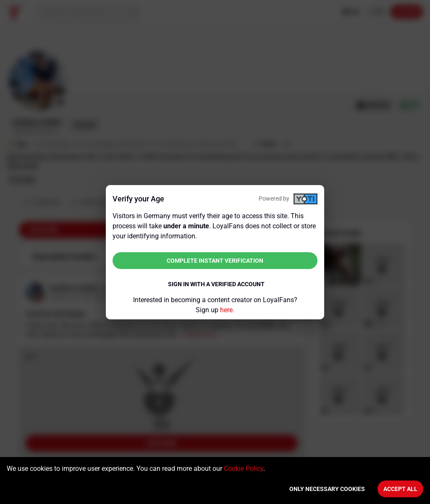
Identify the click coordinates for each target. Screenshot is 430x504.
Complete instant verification (215, 261)
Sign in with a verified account (216, 284)
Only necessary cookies (327, 489)
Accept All (400, 489)
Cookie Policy (244, 469)
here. (227, 310)
